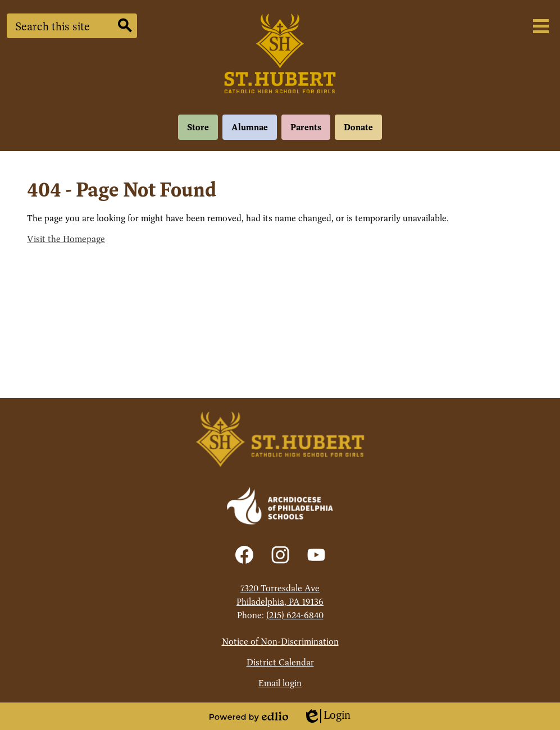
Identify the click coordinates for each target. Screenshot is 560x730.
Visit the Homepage (66, 239)
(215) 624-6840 (295, 615)
